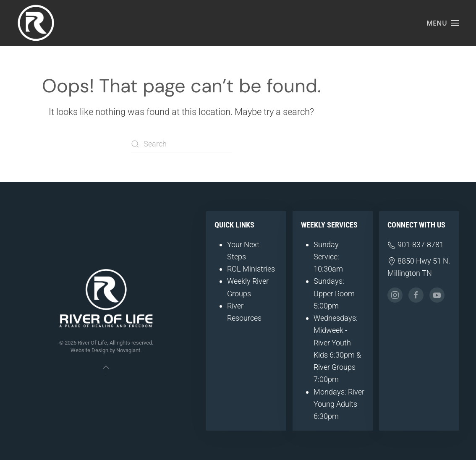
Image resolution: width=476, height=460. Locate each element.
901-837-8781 (416, 244)
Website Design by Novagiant (105, 350)
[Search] (181, 144)
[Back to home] (36, 23)
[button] (443, 23)
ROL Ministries (251, 269)
